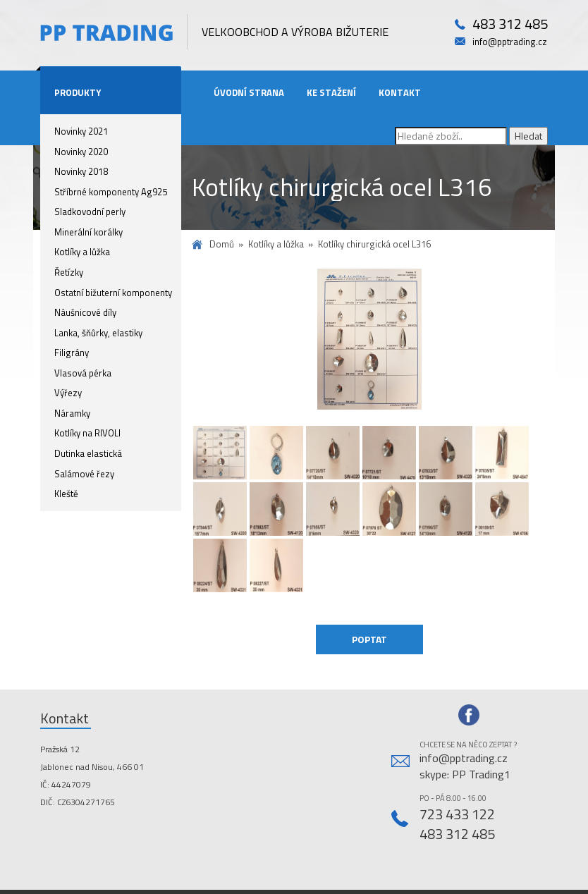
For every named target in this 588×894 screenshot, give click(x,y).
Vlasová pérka (83, 373)
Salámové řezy (84, 474)
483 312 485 (510, 24)
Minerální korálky (88, 232)
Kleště (66, 494)
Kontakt (400, 92)
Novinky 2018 (81, 171)
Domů (222, 244)
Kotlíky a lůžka (82, 252)
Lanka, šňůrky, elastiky (98, 333)
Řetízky (69, 272)
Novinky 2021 (81, 131)
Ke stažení (331, 92)
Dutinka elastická (88, 453)
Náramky (72, 413)
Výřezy (68, 393)
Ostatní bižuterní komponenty (113, 293)
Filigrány (72, 353)
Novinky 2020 (81, 152)
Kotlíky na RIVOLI (87, 433)
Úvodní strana (249, 92)
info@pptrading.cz (510, 42)
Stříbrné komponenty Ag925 (111, 192)
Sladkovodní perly (90, 212)
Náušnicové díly (85, 312)
